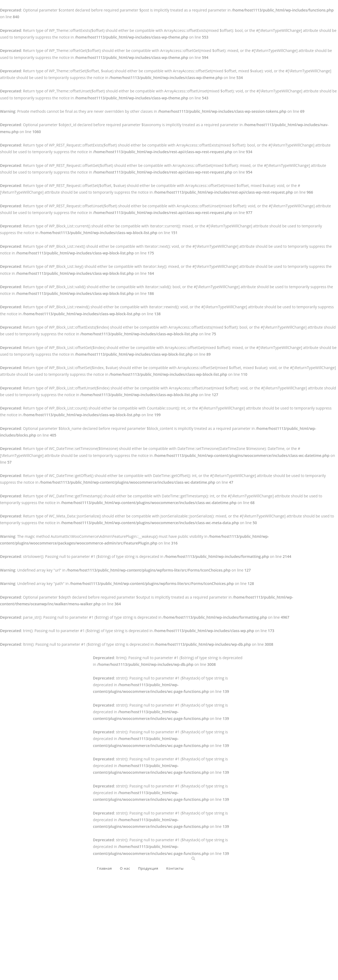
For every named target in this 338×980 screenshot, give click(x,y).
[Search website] (193, 859)
